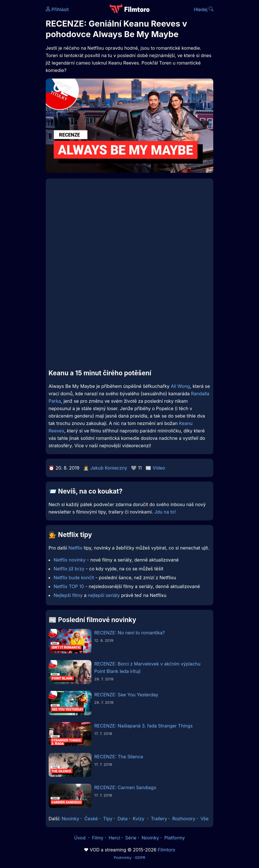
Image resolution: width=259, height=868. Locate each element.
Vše (204, 819)
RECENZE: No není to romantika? (130, 633)
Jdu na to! (165, 512)
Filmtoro (167, 850)
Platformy (175, 838)
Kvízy (139, 819)
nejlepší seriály (104, 595)
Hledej (204, 9)
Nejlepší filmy (68, 595)
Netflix (75, 548)
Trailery (159, 819)
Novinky (70, 819)
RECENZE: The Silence (119, 757)
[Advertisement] (129, 323)
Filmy (98, 838)
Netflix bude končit (74, 578)
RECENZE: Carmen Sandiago (125, 787)
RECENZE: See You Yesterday (126, 695)
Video (159, 468)
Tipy (108, 819)
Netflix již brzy (69, 569)
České (91, 819)
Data (122, 819)
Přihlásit (57, 9)
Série (131, 838)
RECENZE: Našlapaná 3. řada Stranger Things (144, 726)
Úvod (80, 838)
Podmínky (123, 857)
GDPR (140, 857)
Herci (114, 838)
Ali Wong (181, 386)
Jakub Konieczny (109, 468)
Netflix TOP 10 (69, 586)
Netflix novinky (69, 560)
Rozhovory (184, 819)
